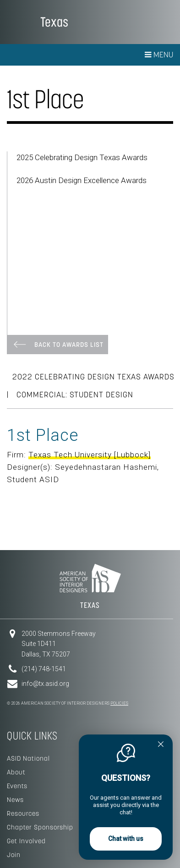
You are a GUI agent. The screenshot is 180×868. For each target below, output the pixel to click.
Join (14, 855)
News (15, 800)
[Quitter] (161, 745)
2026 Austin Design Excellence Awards (82, 180)
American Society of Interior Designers (20, 21)
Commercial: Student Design (75, 395)
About (16, 772)
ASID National (28, 758)
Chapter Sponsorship (40, 827)
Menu (159, 55)
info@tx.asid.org (45, 684)
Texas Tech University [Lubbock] (90, 455)
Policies (119, 703)
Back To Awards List (69, 345)
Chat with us (126, 839)
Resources (23, 813)
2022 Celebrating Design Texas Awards (93, 377)
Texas (54, 22)
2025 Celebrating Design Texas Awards (82, 157)
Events (17, 786)
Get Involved (26, 841)
